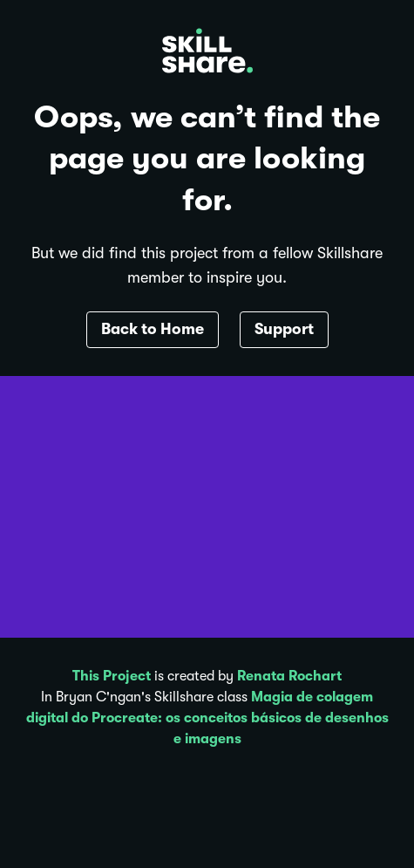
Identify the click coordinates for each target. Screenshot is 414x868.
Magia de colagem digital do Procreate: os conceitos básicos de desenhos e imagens (207, 718)
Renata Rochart (289, 676)
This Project (112, 676)
